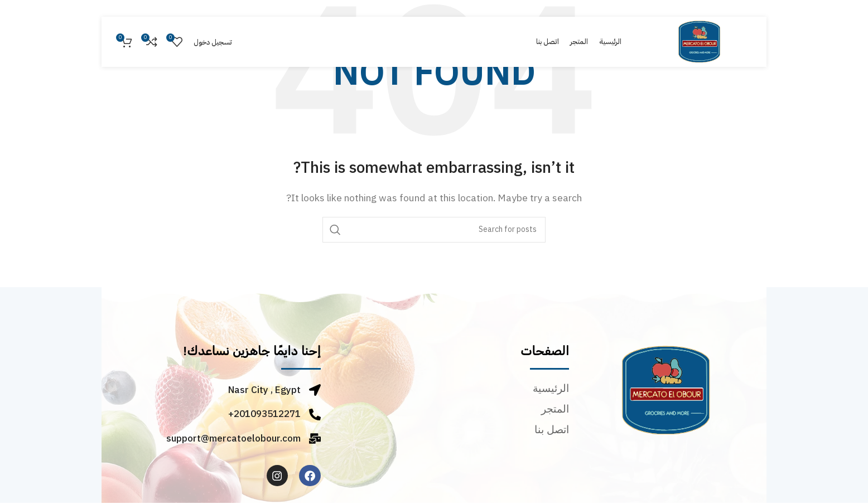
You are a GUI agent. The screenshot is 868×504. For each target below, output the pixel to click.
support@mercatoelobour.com (233, 438)
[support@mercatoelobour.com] (315, 438)
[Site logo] (700, 41)
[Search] (434, 230)
